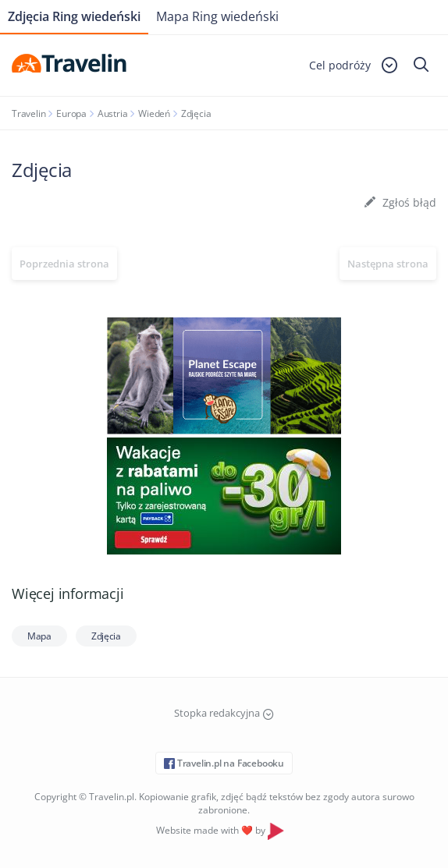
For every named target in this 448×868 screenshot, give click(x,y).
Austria (113, 113)
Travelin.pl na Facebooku (224, 763)
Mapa (39, 636)
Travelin (28, 113)
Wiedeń (154, 113)
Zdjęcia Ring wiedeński (74, 16)
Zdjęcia (106, 636)
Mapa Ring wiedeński (217, 16)
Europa (71, 113)
